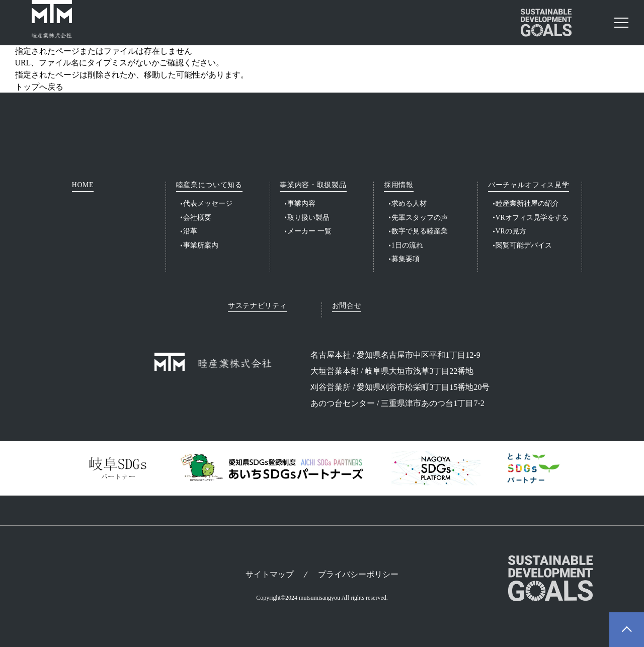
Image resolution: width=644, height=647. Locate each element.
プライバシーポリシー (358, 575)
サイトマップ (270, 575)
